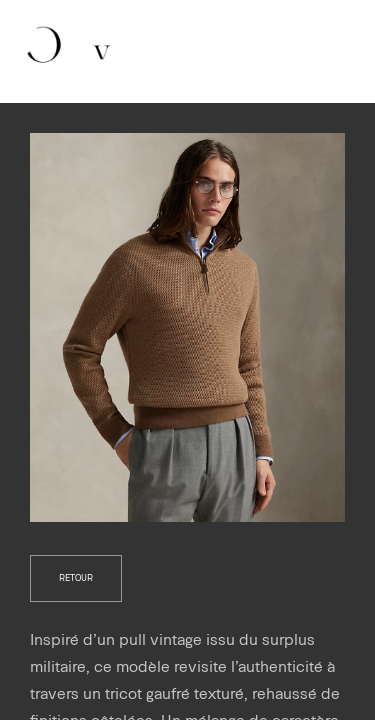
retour (76, 577)
